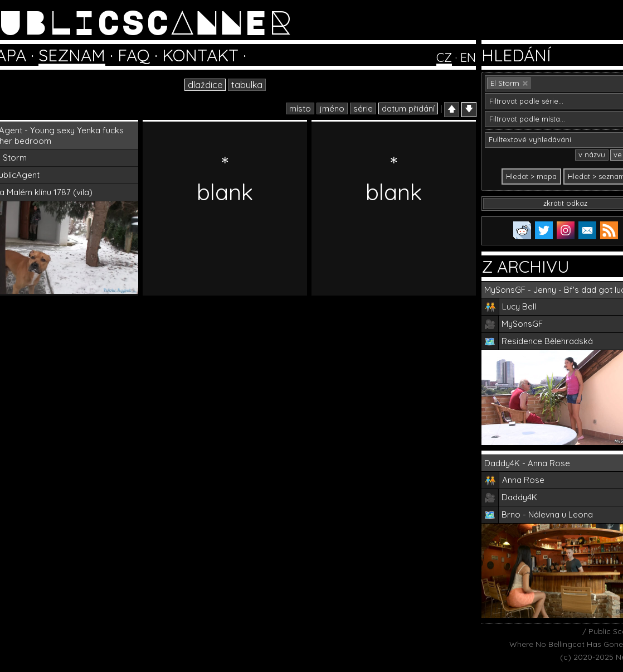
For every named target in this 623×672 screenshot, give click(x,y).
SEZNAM (72, 55)
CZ (444, 57)
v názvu (592, 154)
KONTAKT (200, 55)
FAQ (134, 55)
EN (468, 57)
